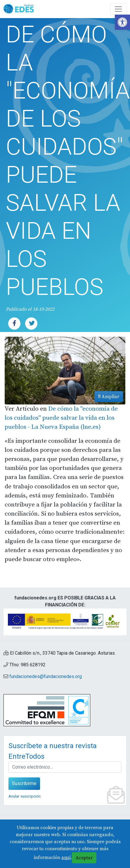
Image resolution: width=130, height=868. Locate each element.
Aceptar (84, 858)
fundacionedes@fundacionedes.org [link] (46, 676)
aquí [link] (66, 857)
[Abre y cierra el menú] (118, 9)
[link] (122, 22)
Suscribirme (24, 783)
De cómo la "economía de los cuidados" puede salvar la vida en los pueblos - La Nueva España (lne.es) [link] (61, 418)
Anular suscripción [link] (25, 796)
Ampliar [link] (109, 397)
